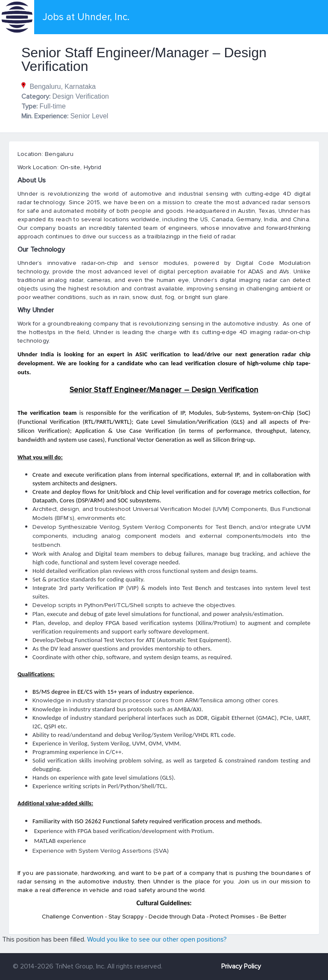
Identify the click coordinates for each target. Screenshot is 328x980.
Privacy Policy (241, 966)
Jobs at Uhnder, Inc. (86, 17)
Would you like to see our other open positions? (157, 939)
